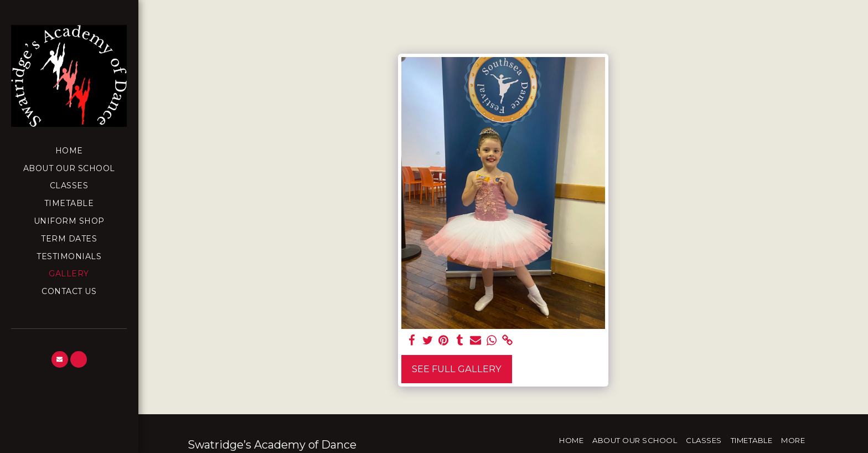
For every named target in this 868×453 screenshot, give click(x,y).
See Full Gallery (457, 369)
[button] (60, 359)
